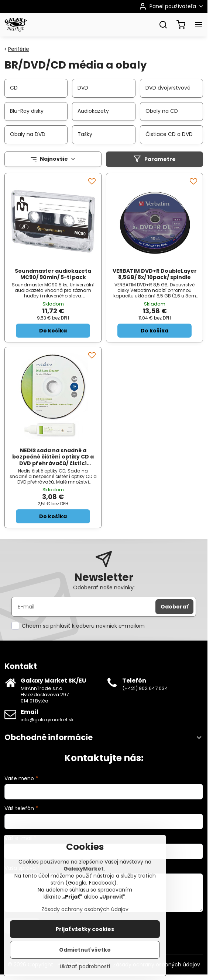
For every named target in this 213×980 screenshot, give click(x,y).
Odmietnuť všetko (85, 958)
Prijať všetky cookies (85, 938)
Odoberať (174, 607)
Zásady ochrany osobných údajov (85, 918)
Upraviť (113, 905)
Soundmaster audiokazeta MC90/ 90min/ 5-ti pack (53, 274)
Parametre (154, 159)
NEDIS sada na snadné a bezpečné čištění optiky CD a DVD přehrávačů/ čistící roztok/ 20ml (53, 460)
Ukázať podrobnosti (85, 975)
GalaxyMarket (84, 877)
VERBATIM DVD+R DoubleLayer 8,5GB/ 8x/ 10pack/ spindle (155, 274)
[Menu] (199, 25)
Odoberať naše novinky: (104, 587)
